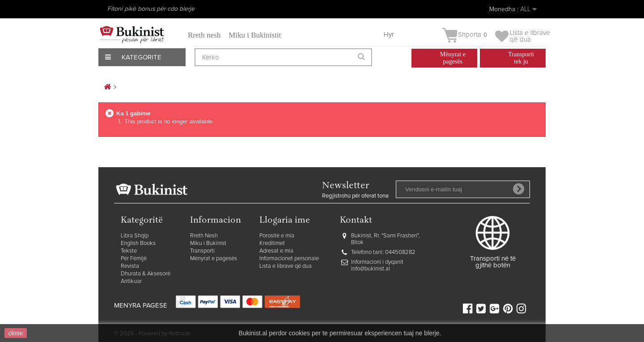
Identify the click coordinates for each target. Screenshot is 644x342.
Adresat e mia (276, 251)
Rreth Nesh (204, 236)
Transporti (202, 251)
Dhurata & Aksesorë (146, 274)
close (16, 333)
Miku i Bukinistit (255, 35)
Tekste (129, 251)
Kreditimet (272, 243)
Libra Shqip (135, 236)
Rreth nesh (204, 35)
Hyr (389, 35)
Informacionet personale (289, 259)
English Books (138, 243)
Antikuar (131, 281)
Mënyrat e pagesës (214, 259)
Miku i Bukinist (208, 243)
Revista (130, 266)
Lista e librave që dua (286, 266)
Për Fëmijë (134, 259)
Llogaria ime (285, 221)
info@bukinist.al (371, 269)
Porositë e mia (277, 236)
